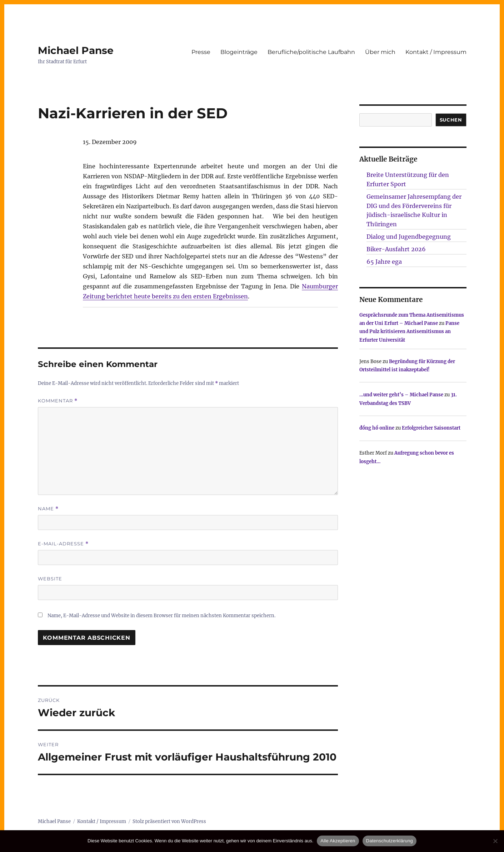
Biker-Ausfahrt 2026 (396, 249)
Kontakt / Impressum (436, 52)
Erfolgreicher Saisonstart (431, 428)
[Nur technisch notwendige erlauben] (495, 841)
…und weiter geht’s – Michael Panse (401, 395)
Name (48, 509)
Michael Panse (76, 50)
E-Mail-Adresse (63, 544)
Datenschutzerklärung (390, 841)
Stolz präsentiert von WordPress (169, 821)
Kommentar (58, 401)
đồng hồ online (377, 428)
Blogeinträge (239, 52)
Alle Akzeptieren (338, 841)
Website (50, 579)
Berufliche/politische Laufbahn (311, 52)
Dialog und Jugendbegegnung (409, 237)
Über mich (380, 52)
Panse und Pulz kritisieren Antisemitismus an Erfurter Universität (409, 332)
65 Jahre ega (384, 262)
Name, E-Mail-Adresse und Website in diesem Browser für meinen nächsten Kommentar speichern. (161, 616)
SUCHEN (451, 120)
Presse (201, 52)
